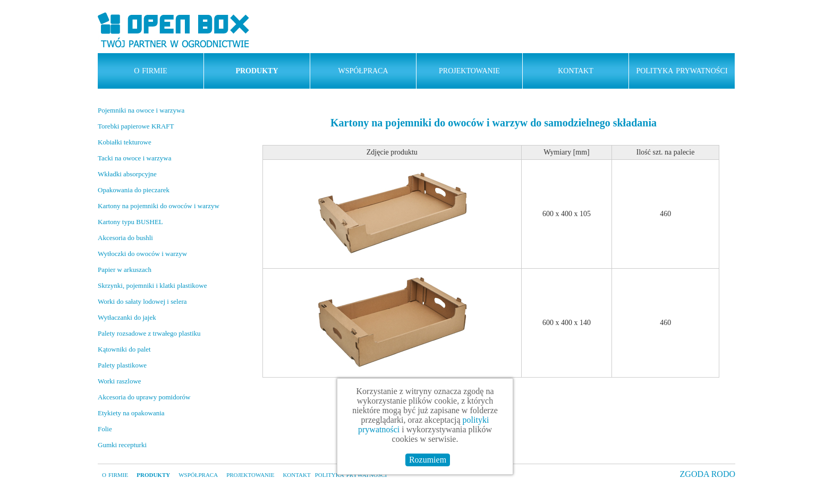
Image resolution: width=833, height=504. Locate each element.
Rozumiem (428, 460)
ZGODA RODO (708, 474)
